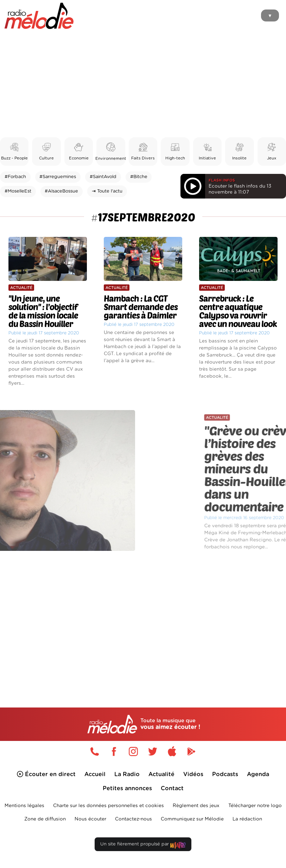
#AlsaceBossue (61, 191)
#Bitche (139, 177)
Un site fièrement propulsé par (143, 846)
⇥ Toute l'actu (107, 191)
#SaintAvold (103, 177)
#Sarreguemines (58, 177)
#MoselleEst (18, 191)
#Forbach (15, 177)
